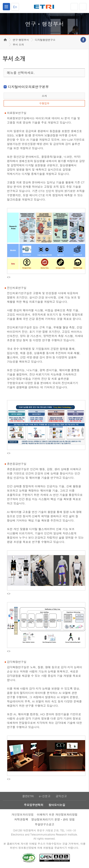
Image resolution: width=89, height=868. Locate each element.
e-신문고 (45, 796)
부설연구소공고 (44, 824)
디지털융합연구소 (45, 40)
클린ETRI (28, 796)
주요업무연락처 (34, 805)
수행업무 (44, 103)
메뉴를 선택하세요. (21, 73)
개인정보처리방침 (23, 814)
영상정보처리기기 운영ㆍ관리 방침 (53, 819)
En (15, 7)
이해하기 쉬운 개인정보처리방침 (57, 814)
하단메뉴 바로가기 (0, 0)
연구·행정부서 (21, 40)
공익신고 (61, 796)
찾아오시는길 (57, 805)
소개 (44, 96)
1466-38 (71, 830)
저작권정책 (21, 819)
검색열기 (83, 7)
